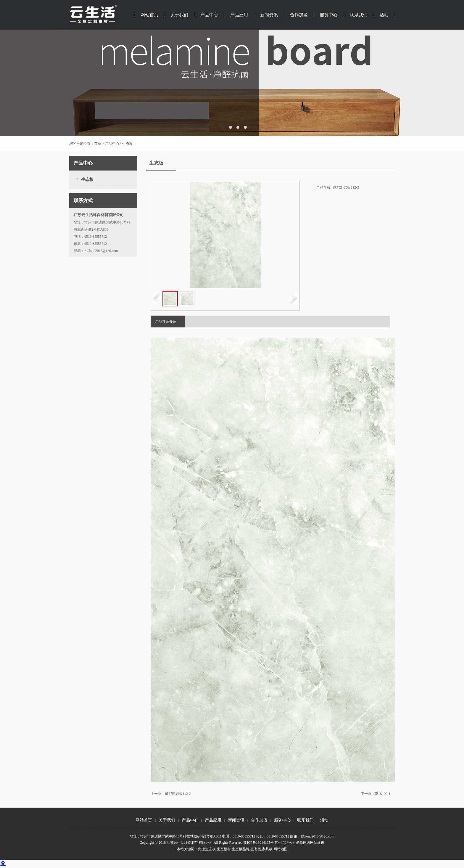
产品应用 (239, 15)
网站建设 (317, 843)
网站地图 (281, 849)
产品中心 (209, 15)
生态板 (128, 144)
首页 (98, 144)
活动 (384, 15)
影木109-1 (383, 794)
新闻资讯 (269, 15)
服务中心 (329, 15)
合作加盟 (299, 15)
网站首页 (149, 15)
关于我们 (179, 15)
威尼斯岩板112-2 (178, 794)
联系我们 (359, 15)
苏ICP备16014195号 (258, 843)
